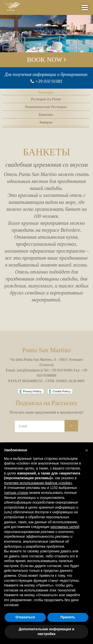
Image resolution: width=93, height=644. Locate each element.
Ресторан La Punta (46, 99)
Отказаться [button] (25, 617)
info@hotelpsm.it (30, 370)
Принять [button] (68, 617)
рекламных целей (65, 527)
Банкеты (46, 115)
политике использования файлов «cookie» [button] (38, 483)
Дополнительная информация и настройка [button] (47, 632)
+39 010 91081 (49, 81)
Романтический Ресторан (46, 107)
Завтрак (46, 122)
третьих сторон (16, 493)
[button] (87, 450)
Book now (46, 60)
